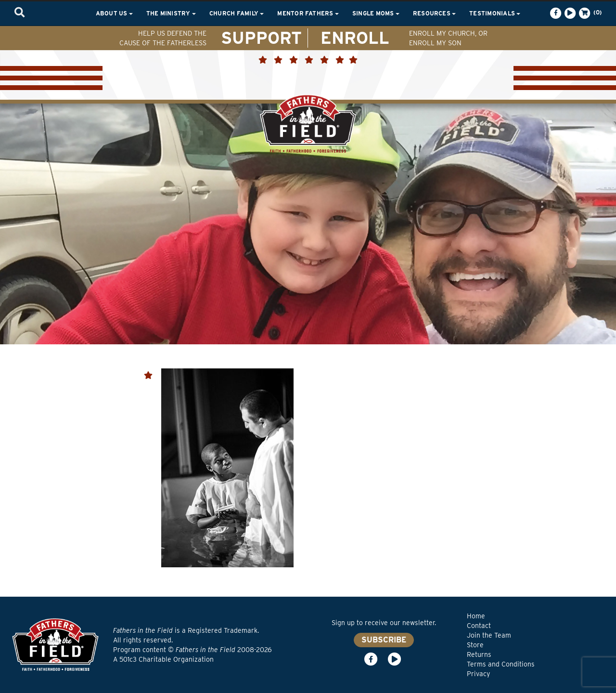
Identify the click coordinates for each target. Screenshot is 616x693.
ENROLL (355, 38)
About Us (114, 13)
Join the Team (489, 635)
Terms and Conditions (501, 664)
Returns (479, 654)
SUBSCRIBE (384, 640)
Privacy (478, 674)
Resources (434, 13)
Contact (479, 626)
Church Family (237, 13)
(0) (590, 13)
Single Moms (376, 13)
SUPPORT (261, 38)
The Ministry (171, 13)
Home (476, 616)
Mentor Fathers (308, 13)
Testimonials (495, 13)
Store (475, 645)
